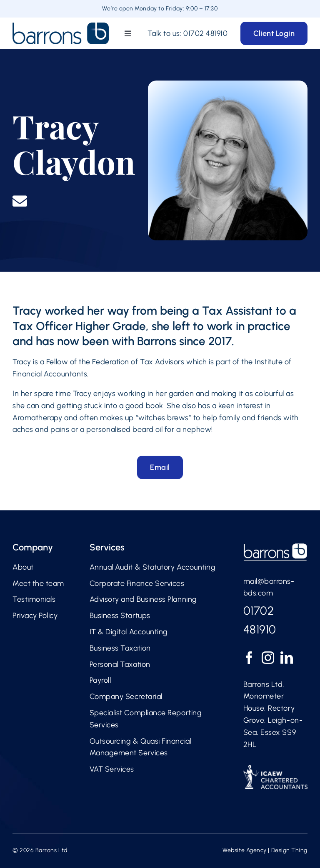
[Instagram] (268, 658)
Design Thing (289, 850)
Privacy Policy (35, 616)
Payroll (100, 680)
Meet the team (38, 583)
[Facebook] (249, 658)
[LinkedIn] (287, 658)
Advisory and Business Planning (143, 599)
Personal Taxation (120, 664)
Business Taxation (120, 648)
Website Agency (245, 850)
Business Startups (120, 616)
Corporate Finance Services (137, 583)
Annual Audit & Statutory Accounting (153, 567)
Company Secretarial (126, 696)
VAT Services (112, 769)
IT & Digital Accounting (129, 632)
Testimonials (34, 599)
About (23, 567)
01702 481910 (205, 33)
